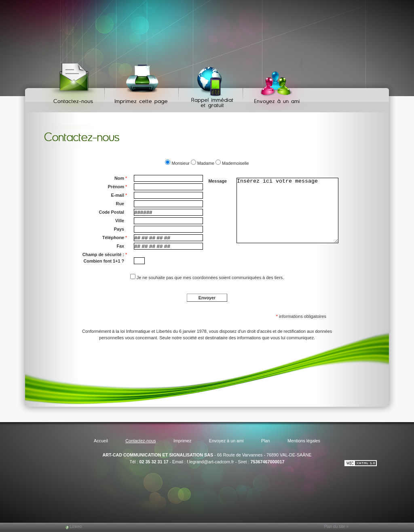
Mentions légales (304, 441)
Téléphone (115, 238)
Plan (266, 441)
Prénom (117, 187)
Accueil (101, 441)
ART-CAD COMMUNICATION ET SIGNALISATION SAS (158, 455)
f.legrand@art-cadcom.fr (210, 462)
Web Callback (212, 85)
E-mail (119, 195)
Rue (120, 204)
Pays (119, 229)
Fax (120, 246)
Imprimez (143, 85)
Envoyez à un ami (273, 85)
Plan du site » (336, 527)
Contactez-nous (75, 85)
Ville (120, 221)
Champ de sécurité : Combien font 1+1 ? (105, 257)
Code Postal (112, 212)
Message (218, 181)
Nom (121, 178)
